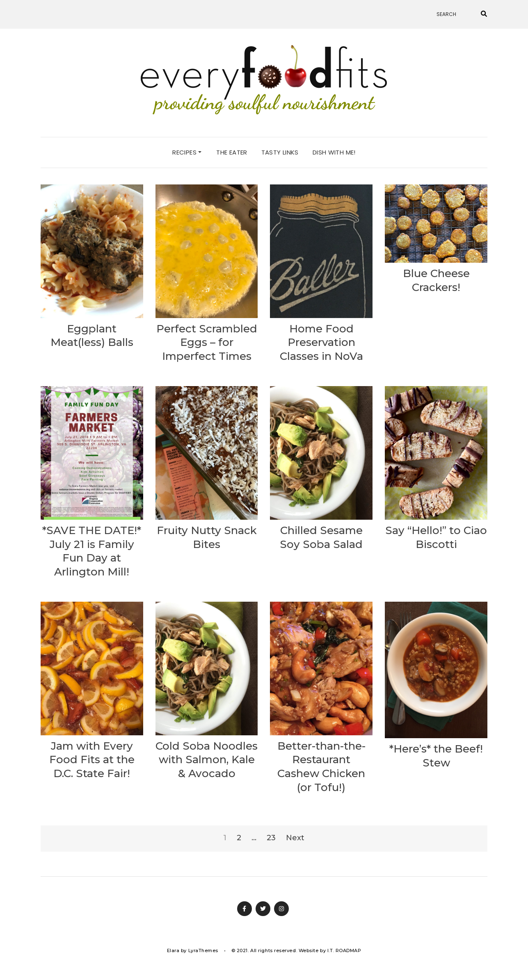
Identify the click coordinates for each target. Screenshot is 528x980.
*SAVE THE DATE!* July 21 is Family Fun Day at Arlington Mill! (92, 551)
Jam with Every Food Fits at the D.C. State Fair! (92, 760)
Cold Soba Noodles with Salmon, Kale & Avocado (207, 760)
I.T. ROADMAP (344, 950)
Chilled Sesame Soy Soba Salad (321, 537)
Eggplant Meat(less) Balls (92, 336)
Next (295, 838)
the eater (232, 152)
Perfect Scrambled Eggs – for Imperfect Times (207, 343)
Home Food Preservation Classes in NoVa (321, 343)
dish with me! (334, 152)
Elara (173, 950)
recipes (187, 152)
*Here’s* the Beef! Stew (436, 756)
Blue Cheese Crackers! (436, 280)
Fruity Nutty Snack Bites (207, 537)
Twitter (263, 909)
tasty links (280, 152)
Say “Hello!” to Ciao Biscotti (436, 537)
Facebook (245, 909)
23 (271, 838)
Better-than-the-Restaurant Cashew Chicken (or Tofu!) (321, 767)
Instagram (281, 909)
